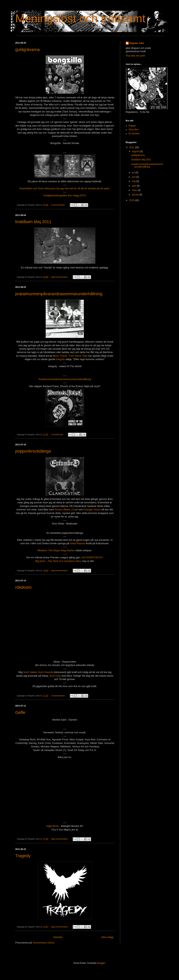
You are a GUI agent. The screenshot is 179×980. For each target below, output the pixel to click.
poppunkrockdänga (33, 451)
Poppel (132, 126)
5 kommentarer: (58, 205)
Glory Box (134, 130)
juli (134, 173)
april (134, 186)
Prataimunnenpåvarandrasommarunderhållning (65, 379)
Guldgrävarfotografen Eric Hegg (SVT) (65, 195)
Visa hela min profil (135, 56)
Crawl (74, 509)
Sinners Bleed (62, 509)
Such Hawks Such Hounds (38, 672)
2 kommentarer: (58, 696)
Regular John (137, 43)
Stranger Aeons (92, 509)
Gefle (20, 712)
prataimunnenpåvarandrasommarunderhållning (59, 294)
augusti (136, 151)
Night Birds (53, 826)
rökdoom (23, 587)
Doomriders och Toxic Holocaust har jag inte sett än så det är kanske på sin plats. (65, 188)
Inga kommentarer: (60, 277)
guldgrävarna (27, 50)
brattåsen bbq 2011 (33, 222)
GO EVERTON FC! (92, 557)
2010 (132, 200)
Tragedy (23, 856)
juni (134, 177)
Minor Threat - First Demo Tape (70, 356)
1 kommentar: (57, 434)
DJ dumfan (134, 134)
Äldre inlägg (107, 937)
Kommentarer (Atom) (44, 943)
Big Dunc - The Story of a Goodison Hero (58, 561)
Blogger (101, 963)
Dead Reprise (77, 543)
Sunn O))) (55, 676)
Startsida (58, 937)
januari (136, 195)
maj (134, 181)
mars (135, 190)
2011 (132, 147)
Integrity (60, 359)
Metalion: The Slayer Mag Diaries (56, 550)
